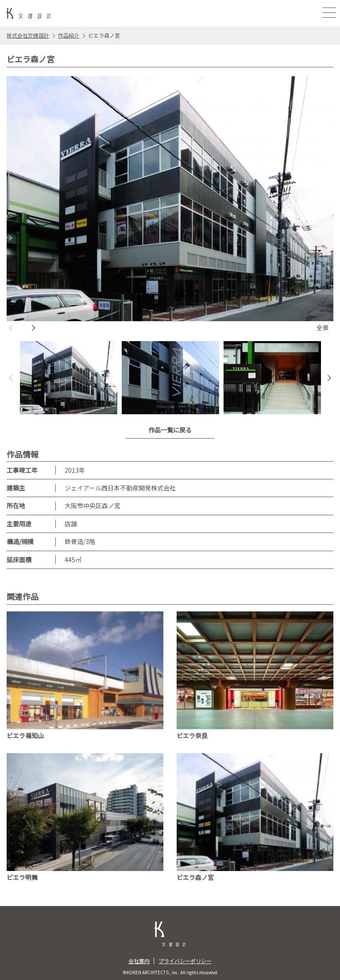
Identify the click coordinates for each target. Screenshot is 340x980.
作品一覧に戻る (170, 430)
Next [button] (33, 328)
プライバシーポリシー (185, 961)
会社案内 (139, 961)
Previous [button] (11, 328)
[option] (170, 205)
